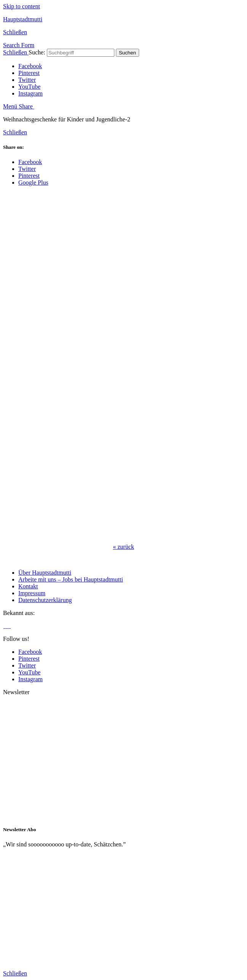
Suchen (128, 53)
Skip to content (22, 6)
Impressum (32, 593)
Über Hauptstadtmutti (45, 573)
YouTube (29, 87)
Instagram (30, 93)
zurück (124, 547)
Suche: (37, 52)
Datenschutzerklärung (45, 600)
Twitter (27, 80)
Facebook (30, 66)
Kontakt (28, 586)
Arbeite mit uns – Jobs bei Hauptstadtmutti (71, 579)
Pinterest (29, 73)
